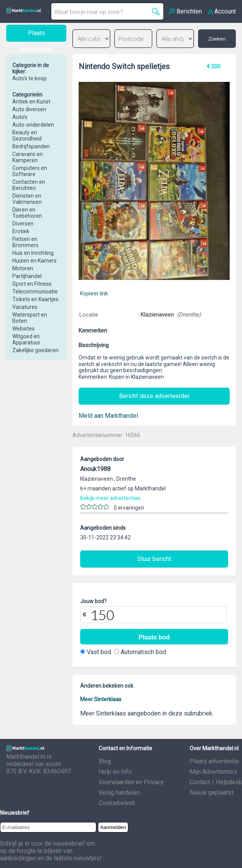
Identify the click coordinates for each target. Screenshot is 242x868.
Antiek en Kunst (31, 102)
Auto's (20, 117)
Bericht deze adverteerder (154, 396)
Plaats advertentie (214, 761)
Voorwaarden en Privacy (131, 782)
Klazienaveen (158, 315)
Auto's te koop (29, 78)
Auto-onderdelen (33, 125)
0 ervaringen (129, 508)
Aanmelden (113, 827)
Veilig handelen (119, 793)
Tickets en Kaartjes (35, 299)
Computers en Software (30, 171)
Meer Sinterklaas (101, 699)
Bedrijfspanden (31, 146)
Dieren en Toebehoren (27, 213)
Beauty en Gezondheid (27, 136)
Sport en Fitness (32, 284)
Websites (24, 329)
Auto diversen (29, 109)
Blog (105, 761)
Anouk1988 (95, 469)
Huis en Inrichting (33, 253)
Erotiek (21, 231)
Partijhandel (27, 276)
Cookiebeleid (117, 803)
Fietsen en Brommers (25, 242)
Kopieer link (94, 293)
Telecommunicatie (35, 292)
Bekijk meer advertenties (110, 498)
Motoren (23, 268)
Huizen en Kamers (34, 261)
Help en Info (115, 772)
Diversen (23, 224)
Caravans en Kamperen (28, 157)
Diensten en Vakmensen (27, 199)
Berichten (189, 11)
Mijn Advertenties (213, 772)
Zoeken (217, 39)
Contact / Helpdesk (216, 782)
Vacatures (25, 307)
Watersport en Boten (30, 318)
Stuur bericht (154, 559)
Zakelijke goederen (35, 350)
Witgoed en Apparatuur (26, 339)
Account (225, 11)
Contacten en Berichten (29, 185)
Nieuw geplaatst (212, 793)
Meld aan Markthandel (108, 416)
